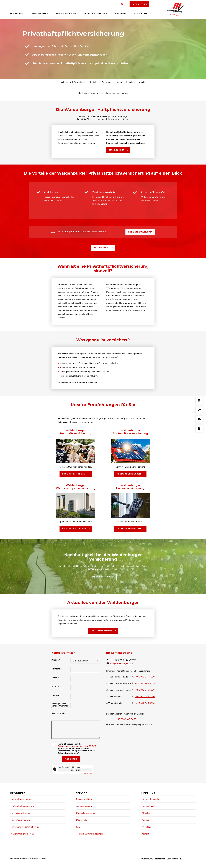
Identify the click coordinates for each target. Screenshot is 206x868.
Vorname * (57, 669)
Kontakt (145, 834)
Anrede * (56, 660)
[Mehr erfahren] (103, 577)
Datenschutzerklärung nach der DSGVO (77, 746)
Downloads (82, 820)
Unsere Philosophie (151, 799)
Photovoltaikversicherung (22, 806)
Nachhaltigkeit (148, 806)
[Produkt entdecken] (76, 474)
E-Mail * (55, 687)
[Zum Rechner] (118, 150)
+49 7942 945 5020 (145, 677)
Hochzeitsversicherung (21, 799)
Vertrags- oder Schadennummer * (60, 706)
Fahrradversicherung (20, 813)
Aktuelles (146, 813)
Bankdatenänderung (86, 813)
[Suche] (122, 4)
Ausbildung (147, 827)
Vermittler (140, 4)
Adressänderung (84, 806)
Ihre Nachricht (58, 713)
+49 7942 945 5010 (145, 703)
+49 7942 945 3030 (145, 697)
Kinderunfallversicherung (22, 834)
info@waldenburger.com (121, 663)
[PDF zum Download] (140, 232)
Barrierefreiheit (174, 859)
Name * (55, 678)
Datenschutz (159, 859)
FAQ (78, 827)
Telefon (55, 695)
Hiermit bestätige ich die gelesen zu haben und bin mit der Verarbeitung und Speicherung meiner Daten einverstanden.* (77, 749)
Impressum (147, 859)
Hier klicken (75, 770)
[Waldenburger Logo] (176, 10)
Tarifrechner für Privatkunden (90, 834)
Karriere (145, 820)
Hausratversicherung (20, 820)
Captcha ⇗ (86, 773)
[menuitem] (17, 14)
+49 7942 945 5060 (145, 690)
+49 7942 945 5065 (145, 683)
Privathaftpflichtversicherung (25, 827)
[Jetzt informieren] (103, 631)
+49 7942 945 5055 (126, 719)
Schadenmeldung (84, 799)
